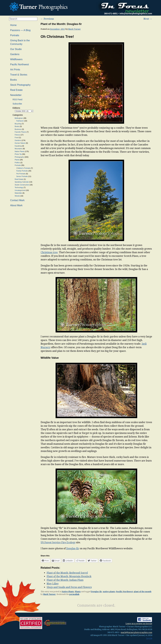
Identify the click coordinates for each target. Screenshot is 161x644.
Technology (19, 187)
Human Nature (20, 143)
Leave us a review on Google (139, 624)
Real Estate (16, 90)
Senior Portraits (22, 176)
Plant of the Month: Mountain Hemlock (69, 576)
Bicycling (18, 124)
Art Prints (15, 70)
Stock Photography (20, 85)
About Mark (16, 205)
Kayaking (18, 146)
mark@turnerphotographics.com (136, 632)
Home (13, 25)
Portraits (15, 35)
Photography (19, 157)
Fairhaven (20, 121)
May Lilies (53, 584)
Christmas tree (49, 252)
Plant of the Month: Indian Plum (65, 580)
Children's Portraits (23, 168)
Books (14, 80)
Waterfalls (18, 193)
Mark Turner (74, 29)
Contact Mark (17, 200)
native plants (109, 592)
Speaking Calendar (22, 182)
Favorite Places (20, 132)
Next (148, 19)
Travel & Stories (19, 75)
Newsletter (16, 95)
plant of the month (143, 592)
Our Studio (16, 49)
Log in (149, 638)
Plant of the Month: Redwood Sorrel (67, 573)
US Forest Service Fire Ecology (58, 542)
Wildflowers (16, 59)
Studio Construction (22, 185)
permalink (74, 594)
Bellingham (19, 118)
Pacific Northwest (124, 592)
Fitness (17, 135)
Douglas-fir (73, 548)
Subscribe (17, 104)
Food (17, 137)
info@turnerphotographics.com (136, 14)
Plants (78, 592)
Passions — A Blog (20, 30)
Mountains (19, 149)
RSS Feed (18, 100)
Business (18, 129)
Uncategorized (20, 190)
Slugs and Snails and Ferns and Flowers (69, 587)
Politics (17, 163)
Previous (47, 19)
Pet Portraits (21, 174)
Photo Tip (18, 154)
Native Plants (68, 592)
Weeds (17, 196)
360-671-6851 (111, 14)
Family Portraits (22, 171)
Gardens (15, 54)
